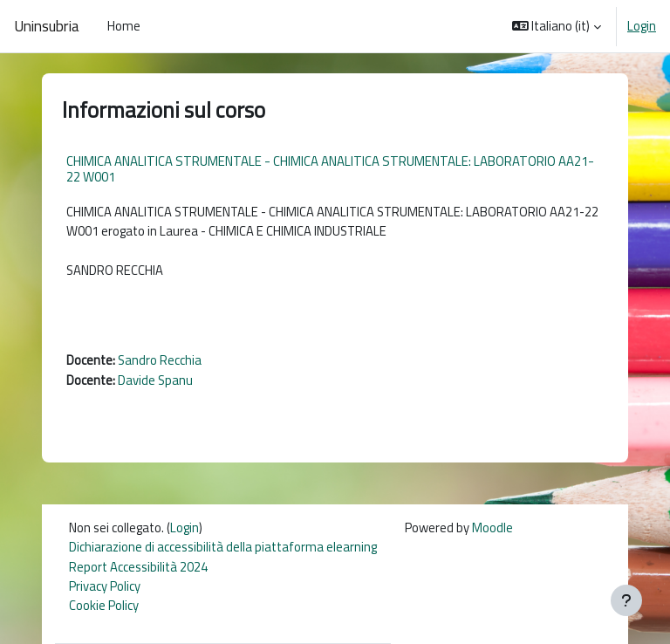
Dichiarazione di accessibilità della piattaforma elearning (223, 547)
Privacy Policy (105, 586)
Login (642, 26)
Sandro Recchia (160, 360)
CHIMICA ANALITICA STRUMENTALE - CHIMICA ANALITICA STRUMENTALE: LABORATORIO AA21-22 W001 (330, 169)
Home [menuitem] (124, 26)
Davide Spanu (155, 380)
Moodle (492, 528)
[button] (557, 26)
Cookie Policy (104, 605)
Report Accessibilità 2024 (138, 567)
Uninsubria (47, 26)
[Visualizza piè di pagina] (626, 600)
